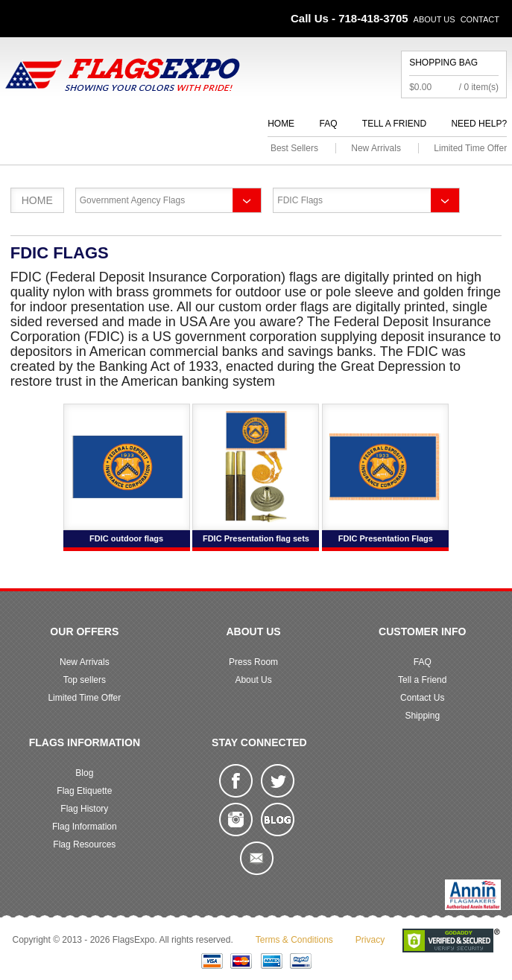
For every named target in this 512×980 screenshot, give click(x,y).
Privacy (370, 940)
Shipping (422, 716)
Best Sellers (294, 148)
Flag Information (85, 827)
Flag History (84, 809)
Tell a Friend (394, 124)
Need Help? (479, 124)
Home (281, 124)
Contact (480, 19)
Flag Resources (84, 844)
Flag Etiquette (84, 791)
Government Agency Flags (132, 200)
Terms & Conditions (294, 940)
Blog (84, 773)
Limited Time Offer (470, 148)
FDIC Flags (300, 200)
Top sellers (85, 680)
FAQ (328, 124)
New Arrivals (376, 148)
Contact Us (422, 698)
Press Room (253, 662)
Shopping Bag (443, 63)
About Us (434, 19)
